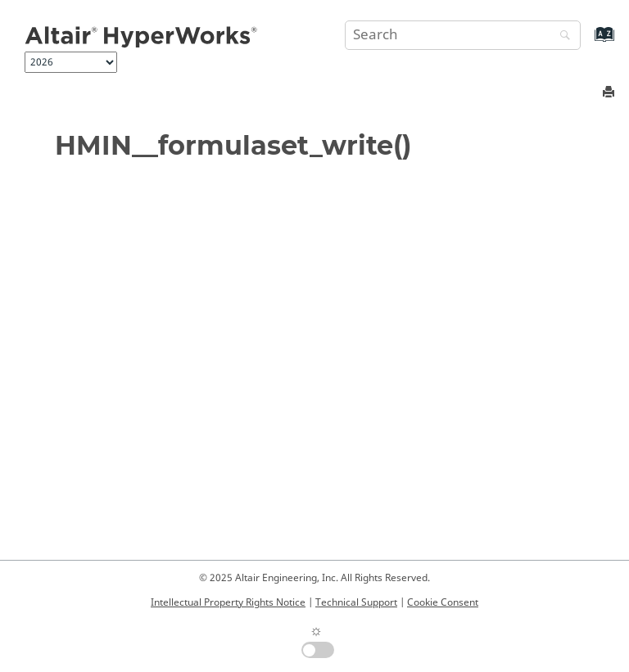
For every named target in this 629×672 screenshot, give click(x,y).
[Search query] (463, 35)
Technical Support (356, 602)
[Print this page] (610, 93)
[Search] (561, 36)
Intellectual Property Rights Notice (228, 602)
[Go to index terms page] (587, 42)
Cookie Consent (443, 602)
